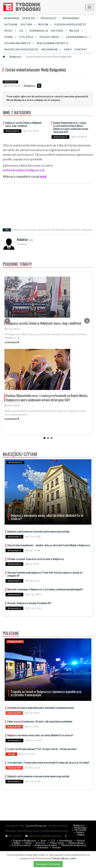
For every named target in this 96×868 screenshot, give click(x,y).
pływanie (76, 230)
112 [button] (23, 31)
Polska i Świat (57, 843)
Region (81, 835)
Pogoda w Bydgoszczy (70, 24)
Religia (17, 843)
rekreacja (87, 230)
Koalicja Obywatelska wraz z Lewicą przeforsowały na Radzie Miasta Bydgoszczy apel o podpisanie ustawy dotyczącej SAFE (71, 127)
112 (53, 841)
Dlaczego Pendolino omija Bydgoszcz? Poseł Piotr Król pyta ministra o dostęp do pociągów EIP (45, 574)
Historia (81, 841)
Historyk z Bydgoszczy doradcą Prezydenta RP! (29, 603)
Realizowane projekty (53, 43)
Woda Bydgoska (61, 230)
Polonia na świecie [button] (19, 43)
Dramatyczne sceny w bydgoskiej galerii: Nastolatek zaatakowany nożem (41, 708)
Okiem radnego (76, 843)
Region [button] (45, 24)
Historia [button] (59, 31)
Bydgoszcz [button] (50, 18)
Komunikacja (39, 31)
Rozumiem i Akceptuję (48, 864)
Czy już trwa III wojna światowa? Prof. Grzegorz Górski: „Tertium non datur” (42, 749)
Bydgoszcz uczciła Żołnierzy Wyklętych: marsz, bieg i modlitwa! (24, 124)
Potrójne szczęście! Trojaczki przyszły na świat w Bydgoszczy (36, 559)
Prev (7, 321)
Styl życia (41, 843)
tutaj (43, 176)
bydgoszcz (17, 230)
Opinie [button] (10, 37)
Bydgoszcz (15, 57)
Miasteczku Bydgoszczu (21, 49)
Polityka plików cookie (64, 858)
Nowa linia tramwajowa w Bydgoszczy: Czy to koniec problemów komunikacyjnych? (45, 589)
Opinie (28, 843)
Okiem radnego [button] (78, 37)
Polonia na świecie (21, 845)
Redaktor (30, 86)
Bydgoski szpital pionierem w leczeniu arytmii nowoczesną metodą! (38, 531)
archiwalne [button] (51, 49)
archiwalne (43, 847)
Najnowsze (12, 18)
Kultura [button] (28, 24)
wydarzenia (30, 230)
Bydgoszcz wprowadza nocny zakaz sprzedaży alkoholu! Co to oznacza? (40, 735)
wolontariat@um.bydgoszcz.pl (23, 170)
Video (68, 49)
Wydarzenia (71, 18)
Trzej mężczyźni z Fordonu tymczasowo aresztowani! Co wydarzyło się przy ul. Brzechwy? (48, 762)
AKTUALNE (11, 24)
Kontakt (81, 49)
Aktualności (44, 230)
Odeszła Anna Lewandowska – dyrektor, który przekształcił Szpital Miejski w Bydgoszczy (49, 545)
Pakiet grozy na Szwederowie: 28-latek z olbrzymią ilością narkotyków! (40, 721)
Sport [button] (10, 31)
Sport (43, 841)
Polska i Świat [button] (51, 37)
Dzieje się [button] (30, 18)
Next (87, 321)
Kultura (80, 832)
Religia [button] (76, 31)
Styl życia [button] (28, 37)
